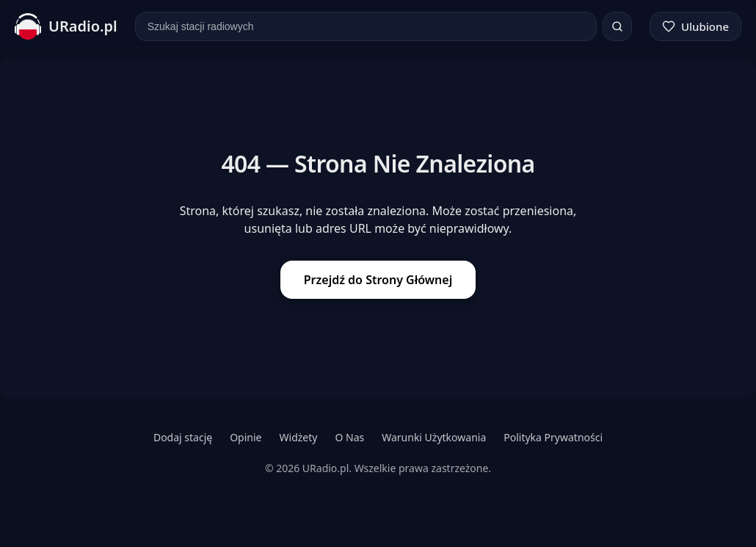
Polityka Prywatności (553, 437)
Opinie (246, 437)
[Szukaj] (617, 26)
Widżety (299, 437)
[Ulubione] (695, 26)
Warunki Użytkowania (434, 437)
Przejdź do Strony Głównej (378, 280)
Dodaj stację (183, 437)
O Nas (349, 437)
